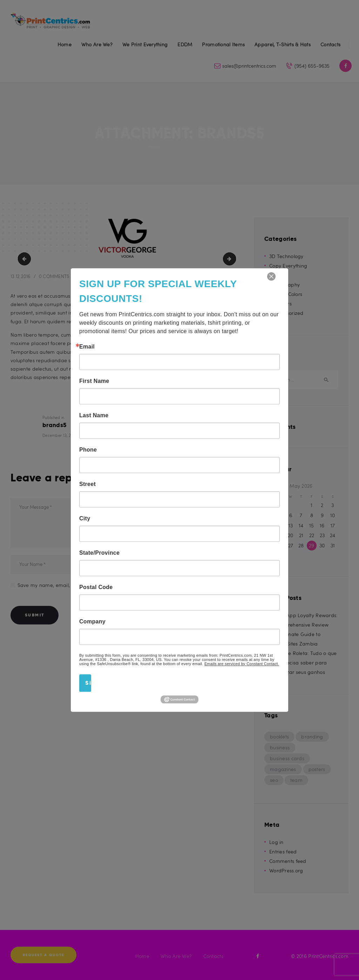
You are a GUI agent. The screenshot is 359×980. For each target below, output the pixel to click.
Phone (88, 450)
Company (92, 622)
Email (87, 347)
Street (87, 484)
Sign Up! (88, 683)
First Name (94, 381)
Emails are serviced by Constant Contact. (242, 664)
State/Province (99, 553)
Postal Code (96, 587)
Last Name (94, 415)
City (85, 519)
